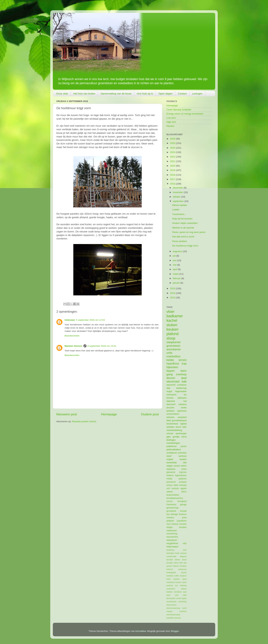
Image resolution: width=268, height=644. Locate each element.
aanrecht (171, 385)
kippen (171, 371)
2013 (173, 298)
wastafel (170, 618)
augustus (178, 251)
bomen (170, 398)
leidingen (171, 440)
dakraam (182, 398)
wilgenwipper (172, 547)
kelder (170, 360)
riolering (183, 585)
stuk (177, 595)
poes (184, 518)
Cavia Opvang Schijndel (179, 110)
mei (175, 265)
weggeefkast (172, 543)
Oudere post (150, 414)
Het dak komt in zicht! (183, 237)
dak (168, 388)
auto (185, 550)
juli (175, 256)
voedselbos (173, 356)
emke (184, 408)
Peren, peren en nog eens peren (189, 232)
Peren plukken (180, 241)
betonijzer (170, 553)
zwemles (177, 618)
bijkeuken (172, 367)
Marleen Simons (73, 346)
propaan (183, 482)
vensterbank (172, 602)
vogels (170, 459)
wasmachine (172, 537)
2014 (173, 293)
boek (177, 553)
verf (168, 488)
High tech (171, 122)
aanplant (182, 417)
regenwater (181, 391)
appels (184, 488)
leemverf (171, 404)
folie (181, 563)
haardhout (173, 364)
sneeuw (175, 524)
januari (177, 283)
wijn (185, 543)
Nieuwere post (67, 414)
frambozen (171, 505)
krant (169, 579)
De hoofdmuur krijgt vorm (185, 246)
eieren (176, 563)
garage (183, 505)
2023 (173, 152)
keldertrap (181, 388)
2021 (173, 161)
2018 (173, 175)
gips (169, 437)
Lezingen (197, 94)
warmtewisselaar (173, 615)
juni (175, 260)
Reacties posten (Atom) (84, 421)
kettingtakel (171, 572)
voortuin (175, 488)
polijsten (170, 521)
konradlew (141, 631)
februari (177, 278)
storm (178, 427)
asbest (170, 492)
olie (185, 463)
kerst (184, 437)
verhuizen (172, 395)
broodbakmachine (175, 498)
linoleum (183, 514)
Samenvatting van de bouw (116, 94)
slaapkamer (174, 342)
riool (168, 524)
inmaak (183, 511)
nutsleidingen (173, 443)
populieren (182, 521)
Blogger (175, 631)
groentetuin (173, 346)
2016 (173, 184)
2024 (173, 148)
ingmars (183, 472)
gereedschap (172, 508)
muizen (178, 582)
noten (184, 582)
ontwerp (170, 518)
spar (185, 592)
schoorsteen (173, 414)
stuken (172, 325)
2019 (173, 170)
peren (184, 446)
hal (185, 401)
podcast (170, 585)
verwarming (172, 534)
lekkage (174, 514)
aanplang (170, 550)
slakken (170, 592)
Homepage (109, 414)
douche (170, 408)
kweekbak (172, 463)
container (182, 385)
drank (184, 560)
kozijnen (183, 576)
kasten (183, 459)
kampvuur (182, 569)
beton (184, 492)
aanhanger (181, 433)
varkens (182, 404)
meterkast (170, 582)
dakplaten (171, 469)
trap (184, 364)
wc (185, 395)
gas (185, 563)
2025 (173, 143)
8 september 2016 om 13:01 (102, 346)
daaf (184, 378)
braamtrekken (173, 495)
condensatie (171, 556)
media (169, 479)
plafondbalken (174, 449)
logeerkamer (181, 475)
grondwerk (171, 511)
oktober (177, 197)
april (175, 269)
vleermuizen (171, 605)
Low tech (171, 118)
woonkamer (174, 349)
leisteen (170, 411)
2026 (173, 139)
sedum (184, 589)
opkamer (182, 479)
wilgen (170, 466)
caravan (183, 553)
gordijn (176, 437)
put (176, 585)
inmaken (183, 566)
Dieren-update (180, 205)
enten (184, 469)
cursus (170, 501)
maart (176, 274)
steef (169, 456)
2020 (173, 166)
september (179, 201)
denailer (170, 560)
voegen (169, 611)
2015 (173, 288)
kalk (184, 381)
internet (170, 569)
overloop (181, 374)
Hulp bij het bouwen (182, 219)
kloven (184, 572)
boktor (184, 466)
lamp (185, 579)
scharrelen (171, 589)
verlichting (182, 602)
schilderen (172, 453)
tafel (185, 595)
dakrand (171, 401)
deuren (171, 378)
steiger (170, 527)
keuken (172, 329)
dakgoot (183, 556)
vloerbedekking (174, 430)
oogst (169, 391)
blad (169, 420)
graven (169, 566)
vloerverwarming (173, 608)
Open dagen (166, 94)
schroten (182, 453)
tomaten (183, 527)
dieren (177, 560)
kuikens (170, 475)
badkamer (175, 316)
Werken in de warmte (183, 228)
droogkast (182, 501)
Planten (170, 126)
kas (168, 514)
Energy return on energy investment (185, 114)
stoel (168, 595)
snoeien (183, 524)
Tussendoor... (179, 214)
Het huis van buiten (84, 94)
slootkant (178, 592)
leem (183, 371)
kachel (172, 320)
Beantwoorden (72, 336)
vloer (170, 312)
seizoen (170, 417)
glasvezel (171, 472)
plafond (173, 334)
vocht (184, 608)
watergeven (172, 540)
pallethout (172, 446)
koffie (177, 576)
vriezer (170, 433)
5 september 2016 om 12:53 (91, 320)
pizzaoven (171, 482)
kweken (177, 579)
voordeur (183, 611)
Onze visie (62, 94)
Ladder (176, 210)
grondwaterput (179, 420)
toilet (176, 485)
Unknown (70, 320)
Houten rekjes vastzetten (185, 223)
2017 (173, 179)
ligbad (183, 424)
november (178, 192)
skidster (170, 427)
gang (170, 374)
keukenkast (172, 424)
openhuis (182, 411)
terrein (183, 360)
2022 (173, 157)
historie (176, 566)
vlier (185, 427)
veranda (183, 485)
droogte (170, 563)
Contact (182, 94)
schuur (170, 485)
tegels (184, 598)
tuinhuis (183, 456)
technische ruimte (174, 598)
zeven (177, 466)
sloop (171, 338)
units (169, 353)
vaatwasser (172, 531)
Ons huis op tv (145, 94)
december (178, 188)
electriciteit (173, 381)
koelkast (170, 576)
